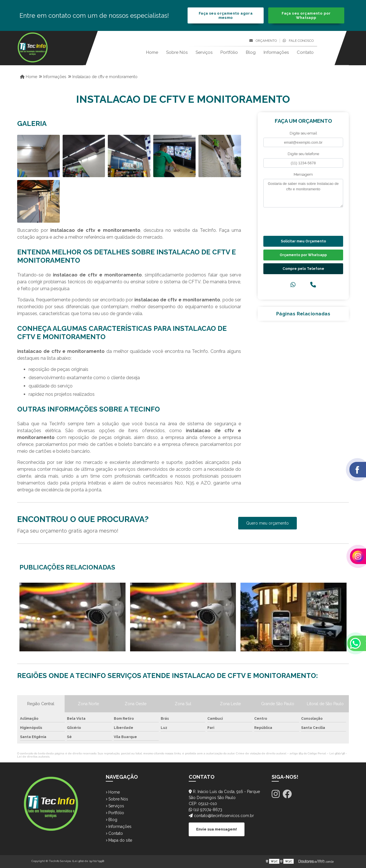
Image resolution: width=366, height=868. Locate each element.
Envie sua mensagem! (217, 829)
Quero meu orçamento (267, 523)
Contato (305, 52)
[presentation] (298, 221)
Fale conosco (298, 41)
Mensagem (303, 174)
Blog (251, 52)
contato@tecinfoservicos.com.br (221, 816)
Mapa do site (119, 840)
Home (152, 52)
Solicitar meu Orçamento (303, 241)
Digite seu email (303, 133)
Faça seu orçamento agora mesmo (226, 15)
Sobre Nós (177, 52)
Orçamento (263, 41)
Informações (276, 52)
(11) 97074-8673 (205, 810)
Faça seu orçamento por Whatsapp (306, 15)
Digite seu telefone (303, 154)
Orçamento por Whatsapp (303, 255)
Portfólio (229, 52)
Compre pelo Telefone (303, 269)
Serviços (204, 52)
